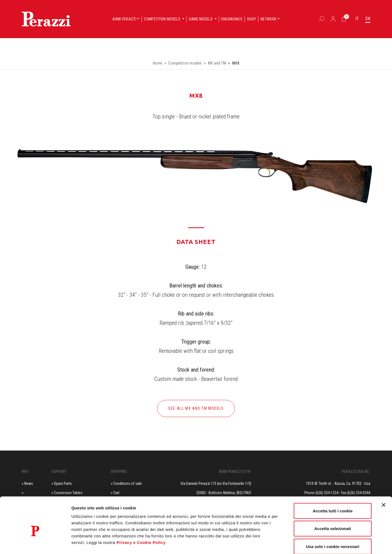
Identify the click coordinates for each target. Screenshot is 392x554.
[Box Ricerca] (322, 19)
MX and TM (217, 63)
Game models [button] (201, 19)
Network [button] (268, 19)
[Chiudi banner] (384, 477)
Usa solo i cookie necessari (333, 518)
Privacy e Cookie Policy (141, 514)
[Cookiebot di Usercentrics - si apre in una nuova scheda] (35, 543)
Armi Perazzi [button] (124, 19)
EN (368, 19)
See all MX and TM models (196, 408)
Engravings (232, 19)
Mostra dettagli (286, 543)
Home (157, 63)
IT (357, 19)
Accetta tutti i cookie (333, 483)
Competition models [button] (163, 19)
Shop (251, 19)
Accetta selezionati (333, 501)
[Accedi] (333, 19)
